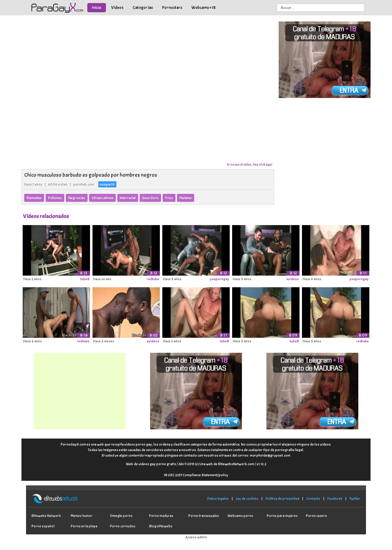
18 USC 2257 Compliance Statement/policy (196, 475)
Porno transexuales (204, 516)
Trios (169, 198)
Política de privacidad (282, 499)
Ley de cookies (247, 499)
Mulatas (186, 198)
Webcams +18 (204, 8)
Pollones (55, 198)
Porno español (43, 526)
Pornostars (172, 8)
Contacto (313, 499)
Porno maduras (161, 516)
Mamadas (34, 198)
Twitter (355, 499)
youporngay (219, 279)
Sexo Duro (150, 198)
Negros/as (77, 198)
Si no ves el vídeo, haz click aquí (250, 164)
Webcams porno (240, 516)
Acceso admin (196, 537)
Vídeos (117, 8)
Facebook (335, 499)
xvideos (293, 279)
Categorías (143, 8)
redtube (153, 279)
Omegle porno (121, 516)
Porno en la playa (84, 526)
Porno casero (317, 516)
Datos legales (218, 499)
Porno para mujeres (282, 516)
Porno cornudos (123, 526)
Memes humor (82, 516)
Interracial (128, 198)
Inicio (97, 8)
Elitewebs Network (46, 516)
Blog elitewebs (161, 526)
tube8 (85, 279)
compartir (107, 184)
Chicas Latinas (102, 198)
